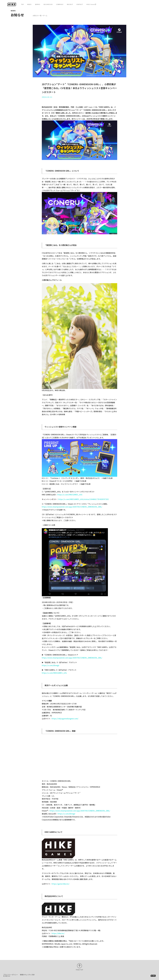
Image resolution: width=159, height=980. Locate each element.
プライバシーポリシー (11, 975)
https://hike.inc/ (58, 933)
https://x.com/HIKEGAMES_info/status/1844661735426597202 (83, 499)
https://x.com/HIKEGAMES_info (70, 495)
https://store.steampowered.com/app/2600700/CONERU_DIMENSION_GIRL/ (72, 507)
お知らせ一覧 (37, 15)
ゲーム (45, 15)
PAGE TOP (79, 970)
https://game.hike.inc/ (61, 884)
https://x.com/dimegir (51, 665)
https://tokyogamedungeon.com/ (65, 719)
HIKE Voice (90, 4)
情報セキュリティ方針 (27, 975)
